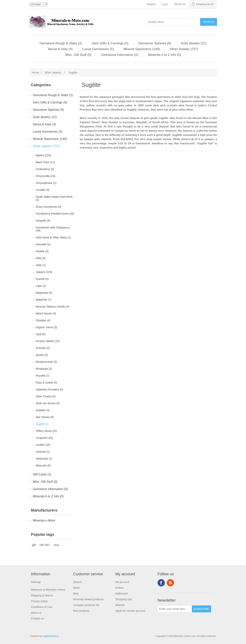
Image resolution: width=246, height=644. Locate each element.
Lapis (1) (41, 286)
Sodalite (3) (43, 410)
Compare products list (86, 605)
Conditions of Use (42, 607)
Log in (165, 4)
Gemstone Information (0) (120, 55)
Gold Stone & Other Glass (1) (53, 237)
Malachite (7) (43, 300)
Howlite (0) (42, 251)
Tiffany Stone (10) (46, 431)
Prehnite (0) (43, 348)
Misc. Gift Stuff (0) (78, 55)
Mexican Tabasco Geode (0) (52, 307)
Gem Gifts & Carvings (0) (110, 43)
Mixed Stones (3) (46, 313)
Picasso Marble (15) (48, 341)
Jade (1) (41, 265)
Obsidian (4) (43, 320)
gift (34, 545)
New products (81, 611)
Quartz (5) (42, 355)
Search (77, 582)
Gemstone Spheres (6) (155, 43)
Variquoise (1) (44, 459)
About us (36, 613)
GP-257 (45, 545)
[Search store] (173, 22)
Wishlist (120, 605)
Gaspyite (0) (43, 221)
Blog (76, 594)
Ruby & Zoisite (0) (46, 383)
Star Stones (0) (45, 417)
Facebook (161, 583)
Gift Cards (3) (42, 474)
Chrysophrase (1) (46, 183)
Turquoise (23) (44, 438)
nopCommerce (51, 636)
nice (56, 545)
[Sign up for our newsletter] (175, 609)
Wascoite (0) (43, 465)
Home (35, 73)
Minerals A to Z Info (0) (165, 55)
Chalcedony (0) (45, 169)
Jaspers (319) (44, 272)
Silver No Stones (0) (48, 403)
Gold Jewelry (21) (194, 43)
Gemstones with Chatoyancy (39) (53, 229)
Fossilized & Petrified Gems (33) (55, 214)
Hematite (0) (43, 244)
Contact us (37, 618)
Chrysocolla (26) (45, 176)
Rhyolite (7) (43, 376)
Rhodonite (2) (44, 369)
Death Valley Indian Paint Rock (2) (54, 198)
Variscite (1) (43, 452)
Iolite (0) (41, 258)
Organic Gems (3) (46, 327)
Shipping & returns (42, 595)
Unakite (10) (43, 445)
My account (122, 582)
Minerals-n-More (44, 520)
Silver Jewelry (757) (184, 49)
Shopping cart (124, 599)
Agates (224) (43, 155)
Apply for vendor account (130, 611)
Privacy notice (39, 601)
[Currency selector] (39, 4)
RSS (170, 583)
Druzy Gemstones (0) (48, 207)
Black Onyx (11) (45, 162)
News (76, 588)
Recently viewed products (88, 599)
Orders (119, 588)
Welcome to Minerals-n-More (48, 590)
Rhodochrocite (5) (46, 362)
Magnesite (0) (44, 293)
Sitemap (36, 582)
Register (151, 4)
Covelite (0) (43, 190)
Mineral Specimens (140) (142, 49)
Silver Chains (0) (46, 396)
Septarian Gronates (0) (49, 389)
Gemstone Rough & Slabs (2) (61, 43)
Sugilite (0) (42, 424)
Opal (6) (41, 334)
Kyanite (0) (42, 279)
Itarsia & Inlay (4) (60, 49)
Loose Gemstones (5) (98, 49)
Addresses (122, 594)
